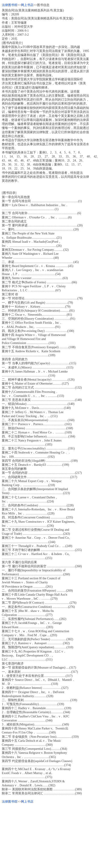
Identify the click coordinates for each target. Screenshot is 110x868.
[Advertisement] (55, 835)
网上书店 (27, 5)
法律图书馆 (10, 5)
